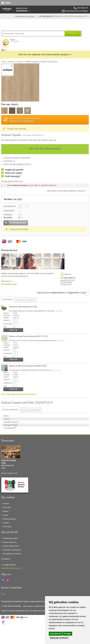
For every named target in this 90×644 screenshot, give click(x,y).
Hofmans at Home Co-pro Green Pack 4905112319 (28, 366)
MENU (8, 3)
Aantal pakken (9, 211)
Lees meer (53, 140)
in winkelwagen (18, 223)
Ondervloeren (8, 299)
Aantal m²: (7, 320)
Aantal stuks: (8, 324)
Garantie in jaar (10, 422)
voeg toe (13, 330)
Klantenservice (7, 281)
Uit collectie (9, 428)
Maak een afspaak (7, 473)
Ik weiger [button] (67, 634)
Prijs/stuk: (7, 316)
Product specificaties (10, 409)
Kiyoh (3, 594)
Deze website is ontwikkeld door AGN (36, 606)
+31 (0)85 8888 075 (46, 16)
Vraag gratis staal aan (12, 181)
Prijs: (5, 327)
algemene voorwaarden (42, 611)
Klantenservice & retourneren (25, 16)
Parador (6, 504)
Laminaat (11, 62)
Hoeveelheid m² (10, 206)
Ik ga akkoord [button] (55, 634)
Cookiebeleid (17, 601)
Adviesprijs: (8, 215)
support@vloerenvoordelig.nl (11, 568)
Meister (6, 511)
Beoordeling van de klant (12, 554)
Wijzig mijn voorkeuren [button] (59, 638)
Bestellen (37, 410)
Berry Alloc (7, 507)
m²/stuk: (6, 318)
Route (16, 473)
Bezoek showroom (10, 542)
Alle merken (7, 527)
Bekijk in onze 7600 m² (32, 185)
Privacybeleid (7, 601)
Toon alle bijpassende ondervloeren (19, 394)
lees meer (59, 311)
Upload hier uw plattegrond (25, 120)
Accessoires (20, 300)
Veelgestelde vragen (10, 538)
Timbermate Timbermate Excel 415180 (23, 307)
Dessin (7, 419)
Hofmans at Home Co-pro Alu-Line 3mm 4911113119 (28, 336)
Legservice (31, 300)
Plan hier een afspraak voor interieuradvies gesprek (45, 54)
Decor (6, 416)
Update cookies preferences (34, 601)
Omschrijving (26, 410)
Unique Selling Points (11, 546)
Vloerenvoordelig (9, 519)
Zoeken (73, 34)
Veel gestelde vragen (9, 284)
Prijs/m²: (6, 313)
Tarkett (5, 515)
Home (4, 62)
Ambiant (20, 62)
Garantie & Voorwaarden (12, 550)
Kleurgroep (8, 425)
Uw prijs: (8, 218)
